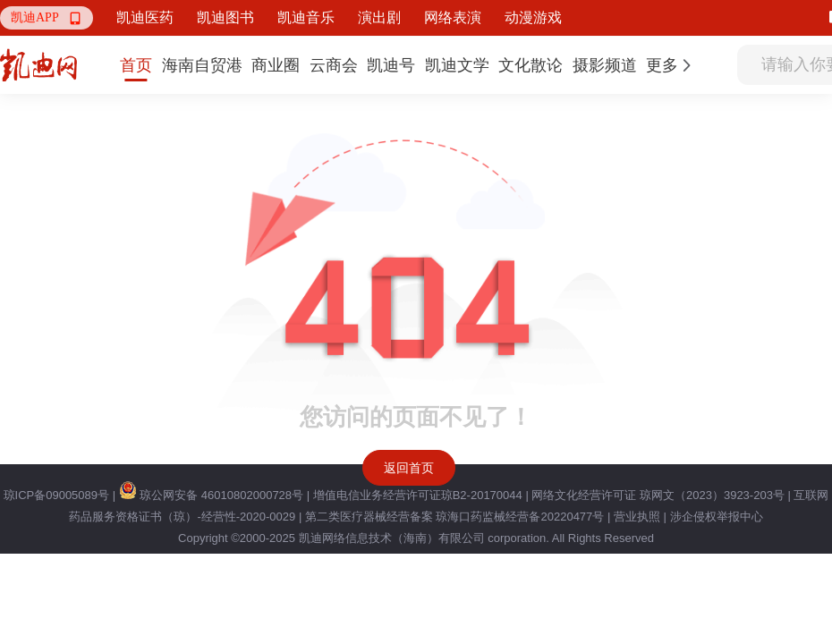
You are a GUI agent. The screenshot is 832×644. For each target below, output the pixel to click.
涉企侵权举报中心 (717, 517)
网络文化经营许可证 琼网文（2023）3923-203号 (658, 495)
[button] (47, 18)
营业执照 (637, 517)
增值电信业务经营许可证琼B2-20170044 (418, 495)
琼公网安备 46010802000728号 (211, 495)
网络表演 (453, 17)
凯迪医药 (145, 17)
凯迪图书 (225, 17)
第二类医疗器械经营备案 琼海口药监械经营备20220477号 (454, 517)
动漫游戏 (533, 17)
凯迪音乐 (306, 17)
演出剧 (379, 17)
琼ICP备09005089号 (57, 495)
